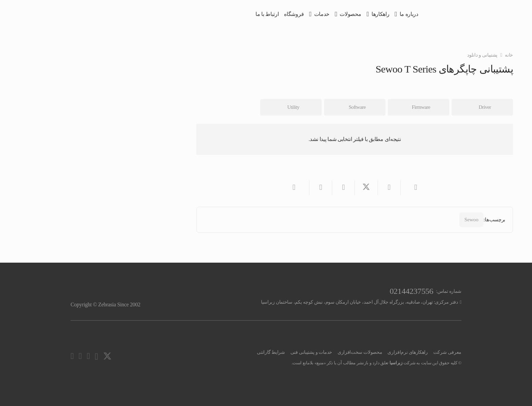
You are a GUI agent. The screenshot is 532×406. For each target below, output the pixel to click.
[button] (391, 14)
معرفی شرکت (447, 352)
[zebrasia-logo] (451, 14)
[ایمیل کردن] (412, 188)
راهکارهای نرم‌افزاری (407, 352)
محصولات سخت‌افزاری (360, 352)
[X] (107, 356)
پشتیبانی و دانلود (482, 55)
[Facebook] (80, 356)
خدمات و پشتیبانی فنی (311, 352)
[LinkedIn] (72, 356)
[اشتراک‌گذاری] (389, 188)
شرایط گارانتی (271, 352)
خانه (509, 55)
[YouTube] (88, 356)
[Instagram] (96, 357)
